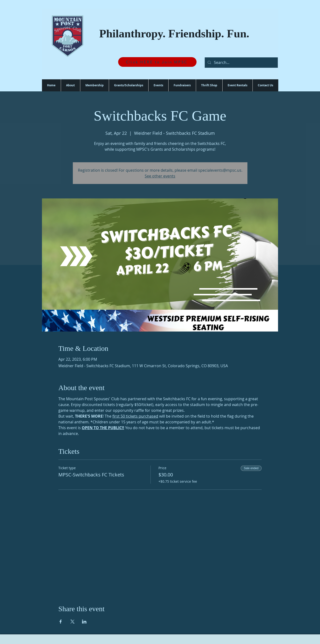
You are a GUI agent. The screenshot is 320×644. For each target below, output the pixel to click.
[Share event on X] (72, 622)
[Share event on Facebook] (61, 622)
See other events (160, 176)
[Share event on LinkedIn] (84, 622)
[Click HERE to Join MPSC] (157, 62)
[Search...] (241, 63)
